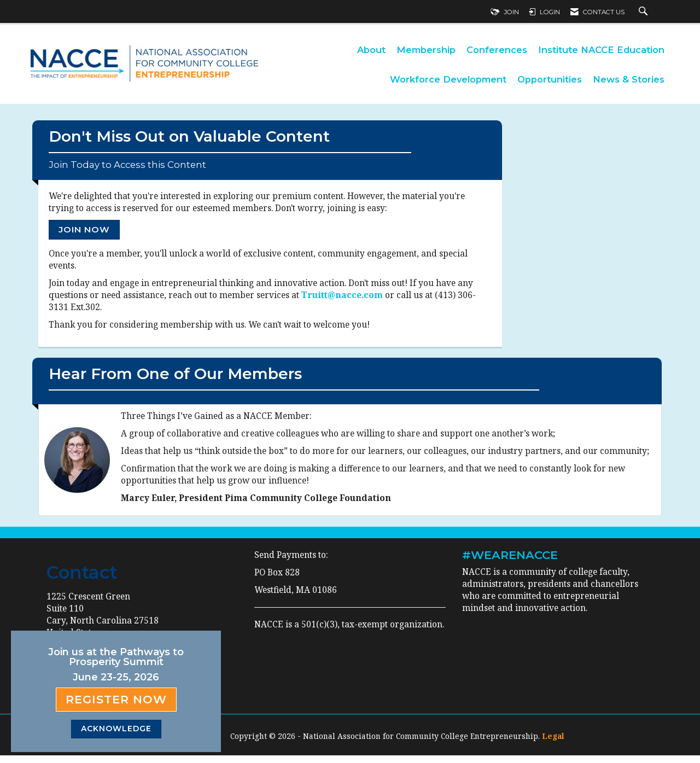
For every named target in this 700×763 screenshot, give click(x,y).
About (371, 50)
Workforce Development (448, 79)
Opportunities (550, 79)
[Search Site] (644, 12)
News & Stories (629, 79)
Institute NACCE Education (601, 50)
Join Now (84, 233)
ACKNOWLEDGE (116, 729)
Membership (426, 50)
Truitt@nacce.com (342, 299)
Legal (553, 744)
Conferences (497, 50)
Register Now (116, 699)
